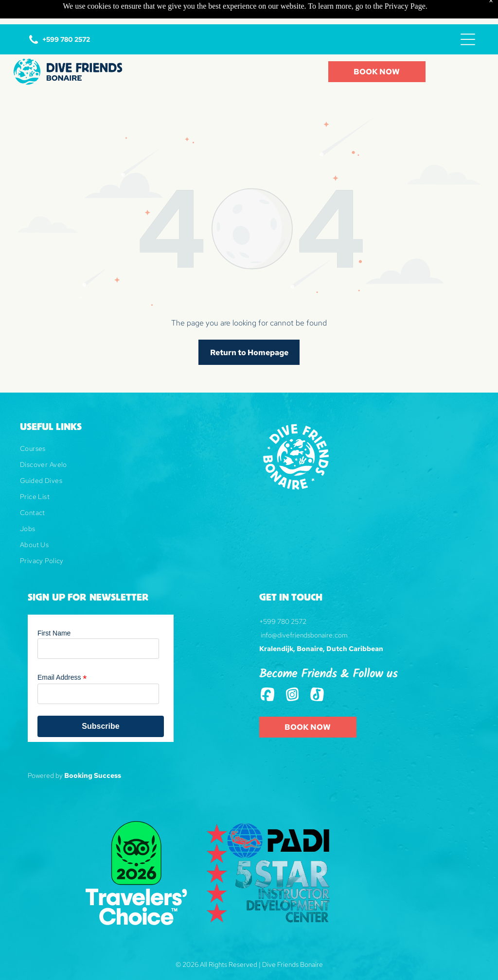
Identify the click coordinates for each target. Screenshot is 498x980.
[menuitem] (129, 428)
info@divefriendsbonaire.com (304, 611)
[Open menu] (468, 15)
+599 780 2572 (283, 597)
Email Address (62, 653)
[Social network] (268, 671)
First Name (54, 609)
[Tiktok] (317, 671)
